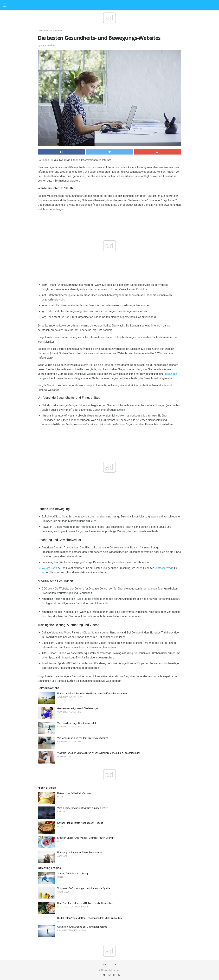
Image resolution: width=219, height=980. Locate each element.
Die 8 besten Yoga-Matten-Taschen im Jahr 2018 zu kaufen (90, 918)
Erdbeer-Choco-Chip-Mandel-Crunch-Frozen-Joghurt (86, 838)
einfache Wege (164, 568)
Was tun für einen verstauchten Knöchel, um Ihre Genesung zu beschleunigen (99, 753)
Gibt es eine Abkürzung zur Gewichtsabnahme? (83, 927)
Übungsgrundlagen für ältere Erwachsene (80, 853)
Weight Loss (49, 568)
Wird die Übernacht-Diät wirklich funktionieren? (82, 808)
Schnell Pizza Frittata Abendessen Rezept (80, 823)
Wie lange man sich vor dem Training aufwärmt (83, 738)
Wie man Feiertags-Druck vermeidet (77, 723)
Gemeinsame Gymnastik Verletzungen (78, 708)
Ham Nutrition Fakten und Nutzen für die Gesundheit (85, 903)
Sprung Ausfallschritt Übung (73, 874)
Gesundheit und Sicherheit (50, 31)
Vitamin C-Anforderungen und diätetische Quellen (84, 888)
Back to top (110, 965)
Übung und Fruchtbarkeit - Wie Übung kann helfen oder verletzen (92, 694)
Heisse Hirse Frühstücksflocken (74, 793)
